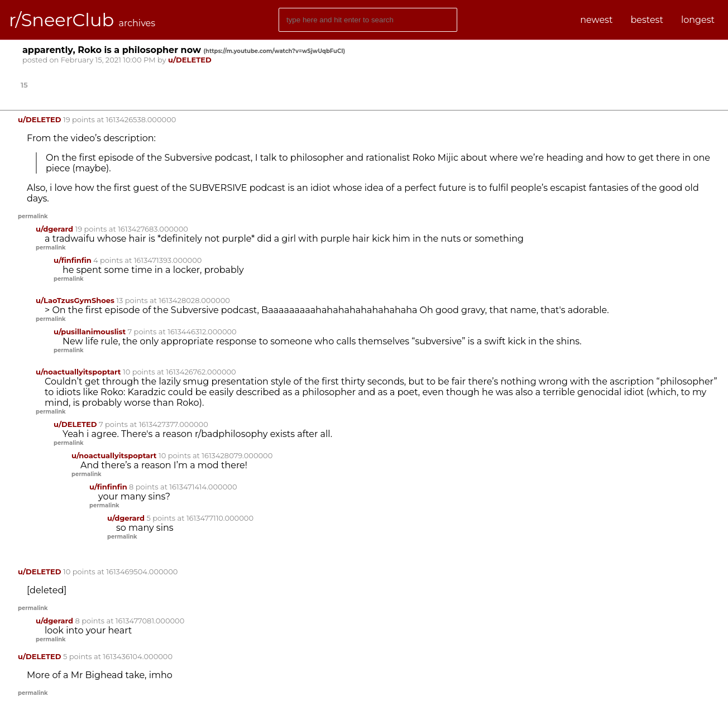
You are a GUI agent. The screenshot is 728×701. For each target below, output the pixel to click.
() (274, 51)
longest (698, 20)
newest (596, 20)
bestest (646, 20)
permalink (33, 216)
